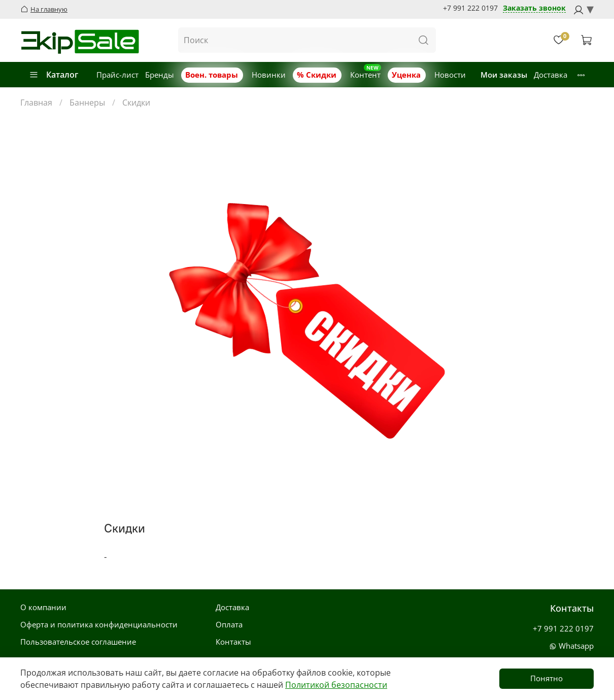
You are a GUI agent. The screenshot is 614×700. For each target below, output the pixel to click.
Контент (365, 75)
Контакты (233, 642)
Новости (450, 75)
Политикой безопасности (336, 685)
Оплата (229, 624)
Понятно (547, 678)
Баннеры (87, 103)
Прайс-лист (117, 75)
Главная (36, 103)
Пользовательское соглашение (78, 642)
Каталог (54, 75)
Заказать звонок (534, 8)
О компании (43, 607)
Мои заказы (504, 75)
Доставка (551, 75)
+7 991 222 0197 (470, 8)
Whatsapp (571, 646)
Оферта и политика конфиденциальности (99, 624)
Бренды (160, 75)
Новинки (269, 75)
